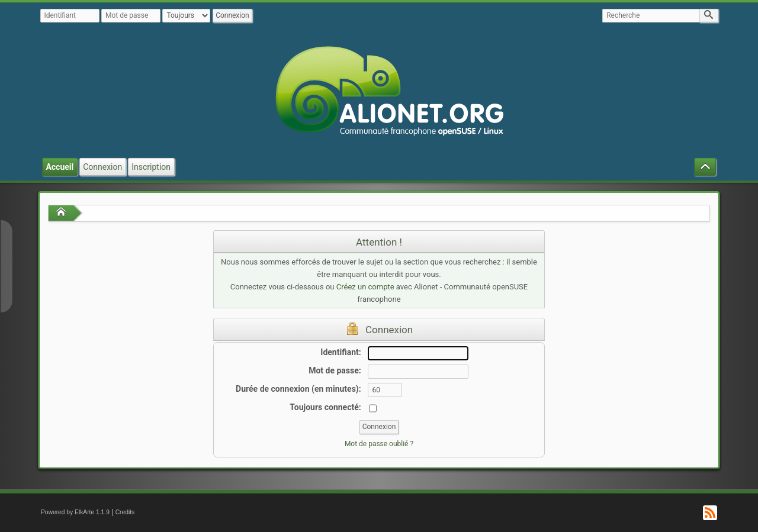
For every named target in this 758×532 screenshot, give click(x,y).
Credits (125, 512)
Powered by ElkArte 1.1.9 (75, 512)
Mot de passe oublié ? (379, 444)
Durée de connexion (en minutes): (298, 389)
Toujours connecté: (325, 407)
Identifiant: (341, 352)
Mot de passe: (335, 370)
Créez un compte (365, 287)
